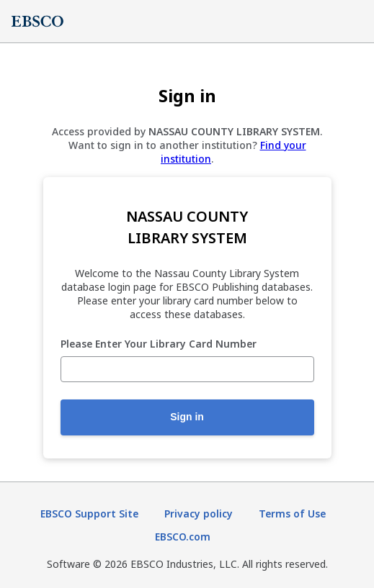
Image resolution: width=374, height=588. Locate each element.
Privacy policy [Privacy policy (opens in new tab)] (199, 514)
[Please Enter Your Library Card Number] (187, 369)
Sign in (187, 417)
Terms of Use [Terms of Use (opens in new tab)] (292, 514)
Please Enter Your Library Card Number (159, 344)
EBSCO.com (183, 537)
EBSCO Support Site (89, 514)
